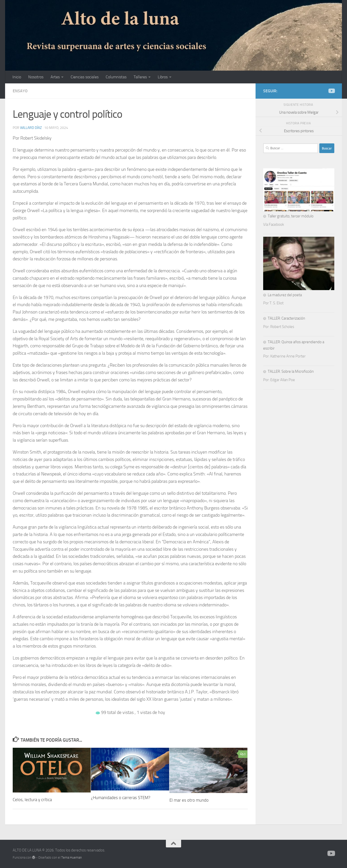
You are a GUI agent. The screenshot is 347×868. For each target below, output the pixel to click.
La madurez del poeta (285, 295)
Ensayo (20, 91)
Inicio (17, 77)
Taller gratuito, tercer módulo (291, 216)
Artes (55, 77)
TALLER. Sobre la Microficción (291, 371)
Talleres (140, 77)
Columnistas (116, 77)
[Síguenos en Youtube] (331, 91)
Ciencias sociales (85, 77)
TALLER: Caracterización (286, 318)
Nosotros (36, 77)
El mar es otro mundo (189, 800)
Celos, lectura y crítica (32, 800)
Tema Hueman (72, 857)
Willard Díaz (31, 128)
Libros (163, 77)
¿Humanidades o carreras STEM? (121, 798)
